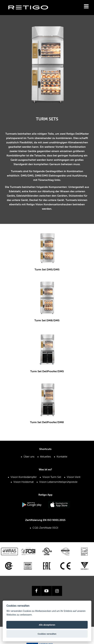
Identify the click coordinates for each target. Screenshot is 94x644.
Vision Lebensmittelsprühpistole (58, 479)
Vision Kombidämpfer (24, 474)
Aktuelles (45, 453)
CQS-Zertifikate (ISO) (45, 524)
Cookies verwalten (47, 634)
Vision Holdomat (23, 479)
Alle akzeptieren (47, 625)
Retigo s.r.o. (31, 13)
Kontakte (62, 453)
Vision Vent (74, 474)
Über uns (29, 453)
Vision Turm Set (52, 474)
